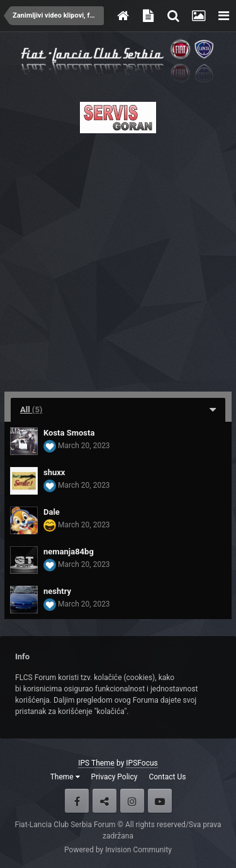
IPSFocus (142, 763)
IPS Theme (96, 763)
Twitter (104, 801)
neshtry (57, 591)
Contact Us (167, 777)
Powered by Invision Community (118, 850)
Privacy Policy (115, 777)
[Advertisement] (118, 259)
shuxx (54, 472)
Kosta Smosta (69, 433)
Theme (65, 777)
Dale (52, 512)
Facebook (77, 801)
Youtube (160, 801)
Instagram (132, 801)
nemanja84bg (69, 552)
